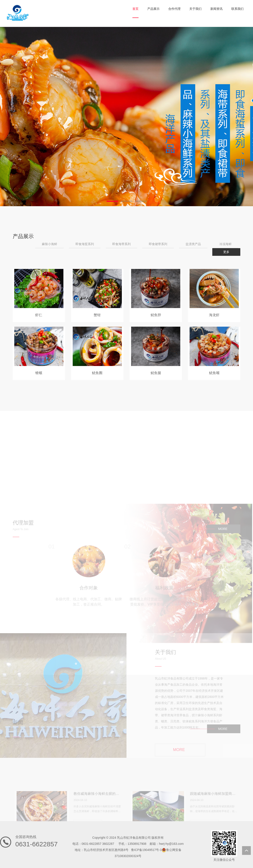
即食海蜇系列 (85, 244)
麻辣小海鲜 (49, 244)
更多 (226, 252)
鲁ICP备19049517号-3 (146, 850)
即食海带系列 (121, 244)
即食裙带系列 (158, 244)
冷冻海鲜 (225, 244)
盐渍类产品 (193, 244)
